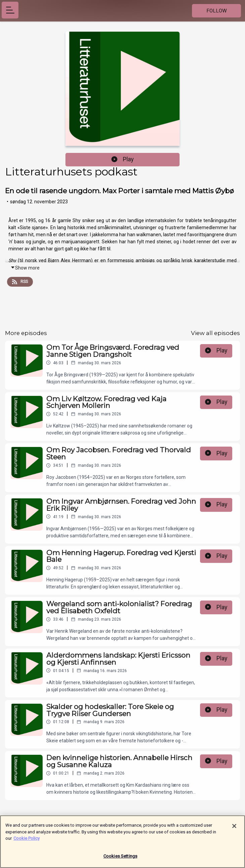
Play (122, 159)
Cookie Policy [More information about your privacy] (27, 841)
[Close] (234, 829)
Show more (25, 268)
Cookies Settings (120, 859)
